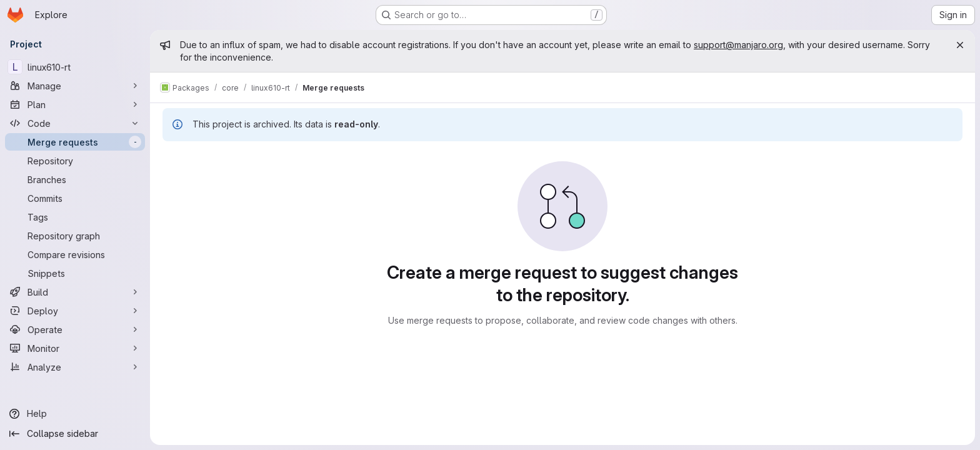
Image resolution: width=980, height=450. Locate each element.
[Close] (960, 45)
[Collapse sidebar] (75, 434)
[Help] (75, 414)
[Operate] (75, 329)
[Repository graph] (75, 236)
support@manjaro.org (738, 45)
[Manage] (75, 86)
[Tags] (75, 217)
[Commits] (75, 198)
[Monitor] (75, 348)
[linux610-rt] (75, 67)
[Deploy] (75, 311)
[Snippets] (75, 273)
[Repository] (75, 161)
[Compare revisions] (75, 254)
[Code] (75, 123)
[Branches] (75, 179)
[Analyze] (75, 367)
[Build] (75, 292)
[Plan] (75, 104)
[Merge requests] (75, 142)
